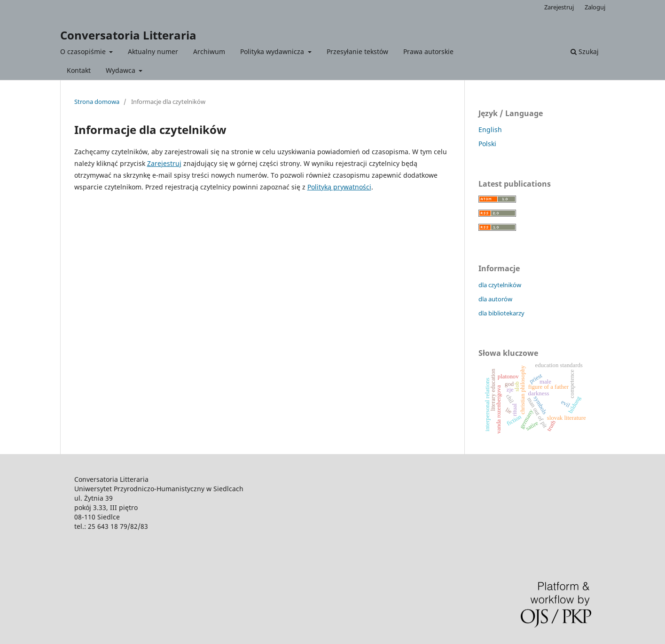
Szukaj (585, 51)
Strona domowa (97, 102)
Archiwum (209, 51)
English (490, 130)
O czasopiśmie (84, 51)
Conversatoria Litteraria (128, 35)
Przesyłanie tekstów (357, 51)
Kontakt (79, 70)
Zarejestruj (559, 7)
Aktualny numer (153, 51)
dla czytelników (500, 285)
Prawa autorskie (428, 51)
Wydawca (121, 70)
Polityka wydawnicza (273, 51)
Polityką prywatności (339, 187)
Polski (487, 144)
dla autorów (495, 299)
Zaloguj (595, 7)
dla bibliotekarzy (501, 313)
